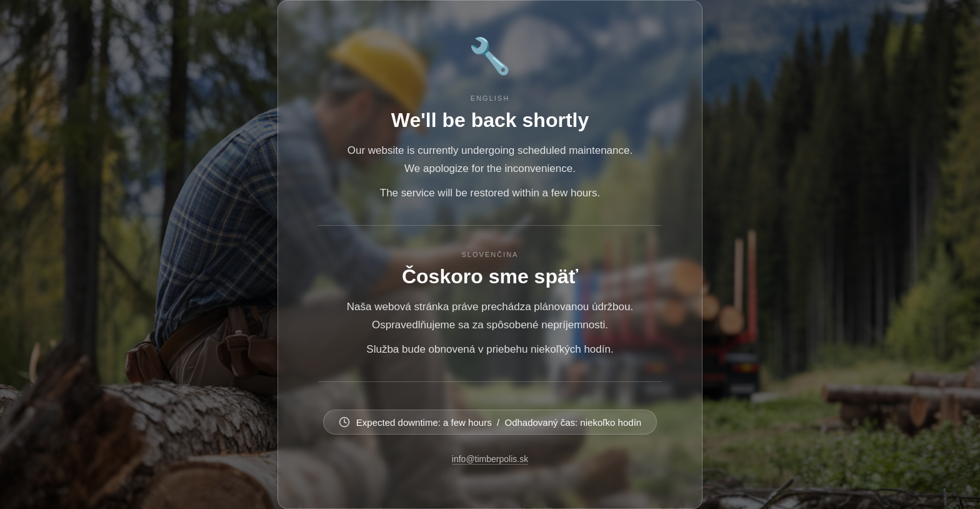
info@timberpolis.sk (490, 459)
